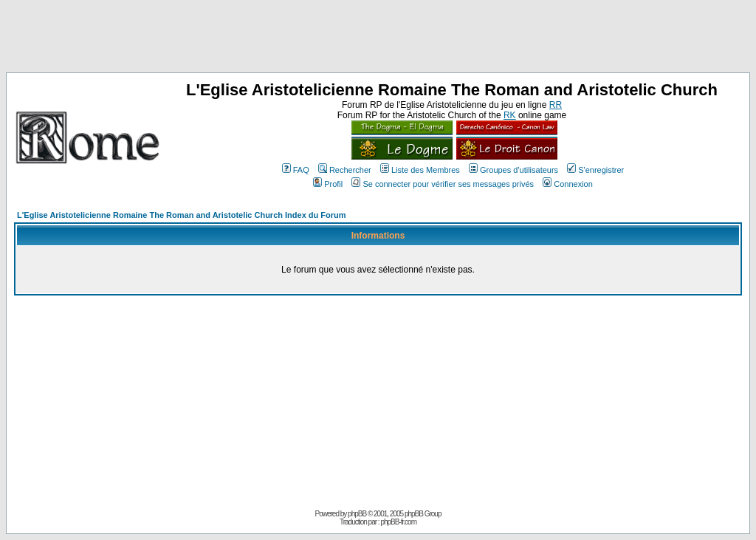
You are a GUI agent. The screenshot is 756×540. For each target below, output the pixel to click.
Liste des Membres (420, 170)
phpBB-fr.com (398, 522)
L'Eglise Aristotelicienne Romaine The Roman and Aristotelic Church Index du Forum (182, 215)
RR (556, 105)
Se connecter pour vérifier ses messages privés (443, 184)
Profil (328, 184)
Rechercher (345, 170)
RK (510, 115)
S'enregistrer (595, 170)
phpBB (357, 514)
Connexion (568, 184)
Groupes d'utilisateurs (513, 170)
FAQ (296, 170)
